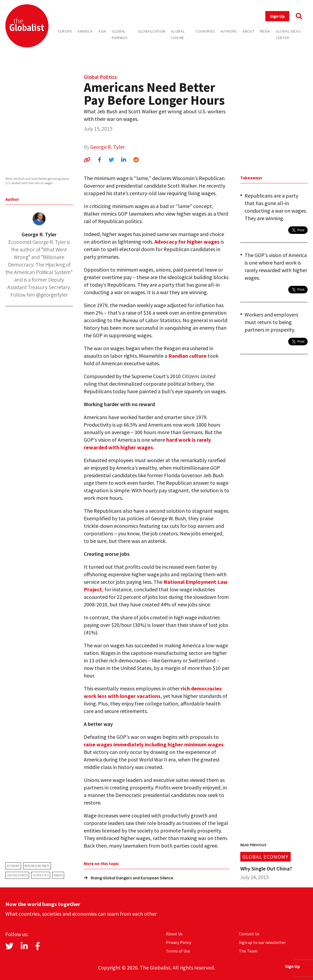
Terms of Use (178, 951)
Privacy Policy (179, 942)
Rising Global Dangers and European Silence (128, 878)
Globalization (152, 31)
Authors (229, 31)
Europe (65, 31)
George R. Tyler (107, 147)
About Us (174, 934)
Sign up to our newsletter (262, 942)
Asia (102, 31)
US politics (41, 875)
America (85, 31)
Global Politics (100, 77)
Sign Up (277, 16)
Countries (205, 31)
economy (13, 866)
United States (17, 875)
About (248, 31)
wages (58, 875)
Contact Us (249, 934)
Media (265, 31)
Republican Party (37, 866)
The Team (248, 951)
